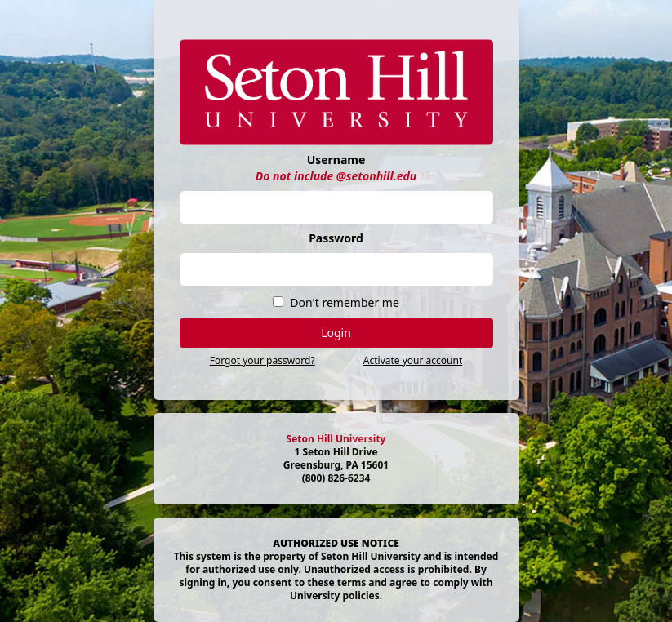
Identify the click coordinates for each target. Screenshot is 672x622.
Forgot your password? (263, 360)
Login (336, 333)
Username (336, 160)
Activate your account (413, 360)
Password (336, 238)
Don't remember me (344, 302)
